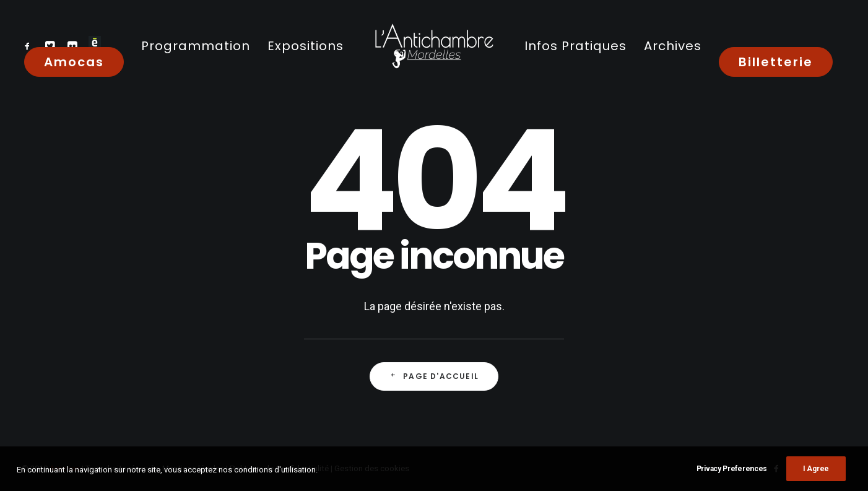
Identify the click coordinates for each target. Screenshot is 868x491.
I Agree (816, 472)
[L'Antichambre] (434, 46)
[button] (30, 46)
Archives (673, 46)
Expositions (306, 46)
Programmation (196, 46)
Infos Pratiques (575, 46)
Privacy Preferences (732, 472)
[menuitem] (30, 46)
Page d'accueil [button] (434, 376)
